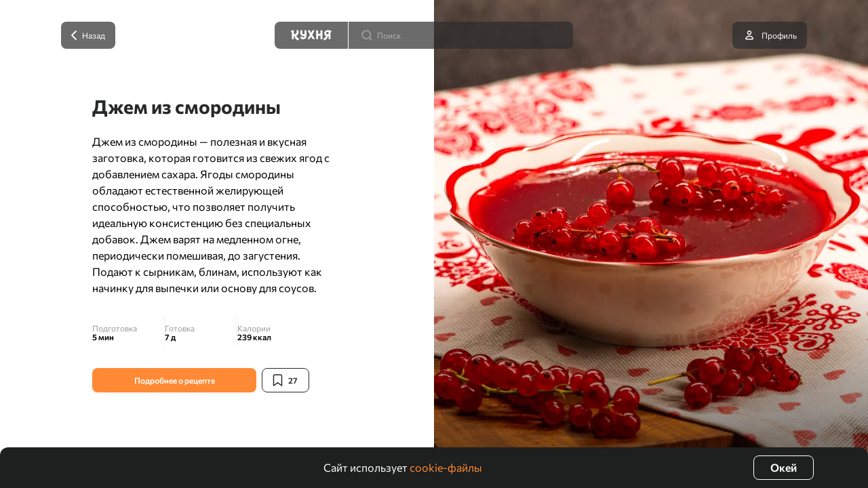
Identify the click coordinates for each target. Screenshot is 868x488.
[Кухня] (311, 35)
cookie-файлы (446, 467)
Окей (784, 467)
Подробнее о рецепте (175, 380)
